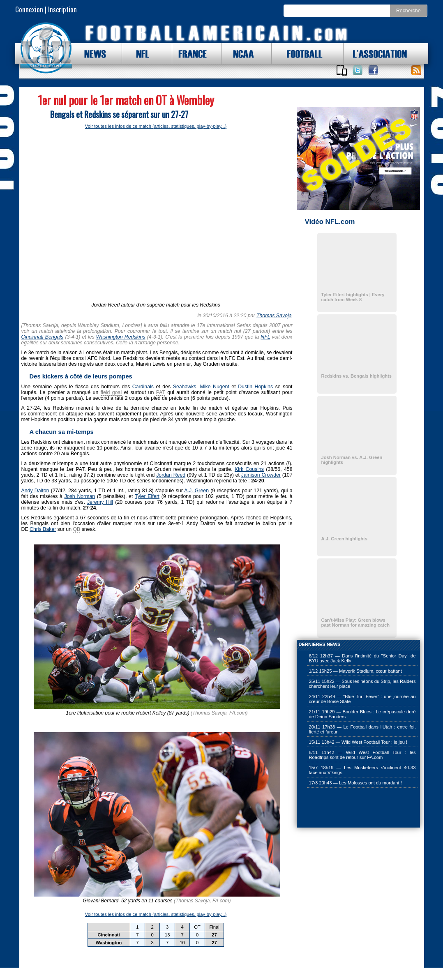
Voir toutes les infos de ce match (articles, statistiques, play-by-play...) (156, 126)
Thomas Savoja (274, 316)
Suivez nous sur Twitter (358, 70)
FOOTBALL (298, 53)
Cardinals (143, 387)
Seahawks (185, 387)
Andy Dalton (35, 491)
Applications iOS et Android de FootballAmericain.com (342, 70)
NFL (141, 53)
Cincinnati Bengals (43, 337)
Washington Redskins (121, 337)
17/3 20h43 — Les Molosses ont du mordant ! (355, 783)
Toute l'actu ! (416, 70)
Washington (109, 943)
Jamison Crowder (261, 475)
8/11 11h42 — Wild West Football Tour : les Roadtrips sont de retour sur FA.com (362, 755)
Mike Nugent (214, 387)
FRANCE (191, 53)
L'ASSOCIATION (375, 53)
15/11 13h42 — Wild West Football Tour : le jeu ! (358, 742)
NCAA (240, 53)
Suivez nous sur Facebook (373, 70)
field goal (111, 392)
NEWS (91, 53)
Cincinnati (109, 935)
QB (76, 529)
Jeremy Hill (100, 502)
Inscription (62, 9)
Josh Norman (80, 496)
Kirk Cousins (249, 469)
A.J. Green (196, 491)
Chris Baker (43, 529)
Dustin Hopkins (255, 387)
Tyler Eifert (147, 496)
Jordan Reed (171, 475)
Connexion (29, 9)
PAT (161, 392)
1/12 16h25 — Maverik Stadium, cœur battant (355, 671)
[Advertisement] (338, 808)
